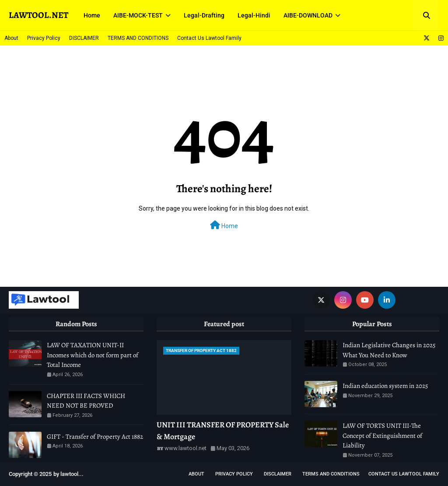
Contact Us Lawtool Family (209, 38)
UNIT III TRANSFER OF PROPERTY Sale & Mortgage (223, 431)
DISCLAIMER (84, 38)
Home (224, 225)
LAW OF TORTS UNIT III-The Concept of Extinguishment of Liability (382, 435)
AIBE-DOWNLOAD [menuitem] (308, 15)
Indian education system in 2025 (385, 386)
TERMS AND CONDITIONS (138, 38)
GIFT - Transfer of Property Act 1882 (95, 437)
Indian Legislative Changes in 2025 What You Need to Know (389, 350)
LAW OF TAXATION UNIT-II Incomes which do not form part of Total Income (93, 355)
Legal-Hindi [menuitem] (254, 15)
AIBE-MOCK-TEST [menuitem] (138, 15)
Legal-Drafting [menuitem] (204, 15)
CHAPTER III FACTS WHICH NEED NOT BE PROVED (86, 401)
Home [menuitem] (92, 15)
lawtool (69, 474)
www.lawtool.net (185, 448)
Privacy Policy (44, 38)
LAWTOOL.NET (38, 15)
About (11, 38)
